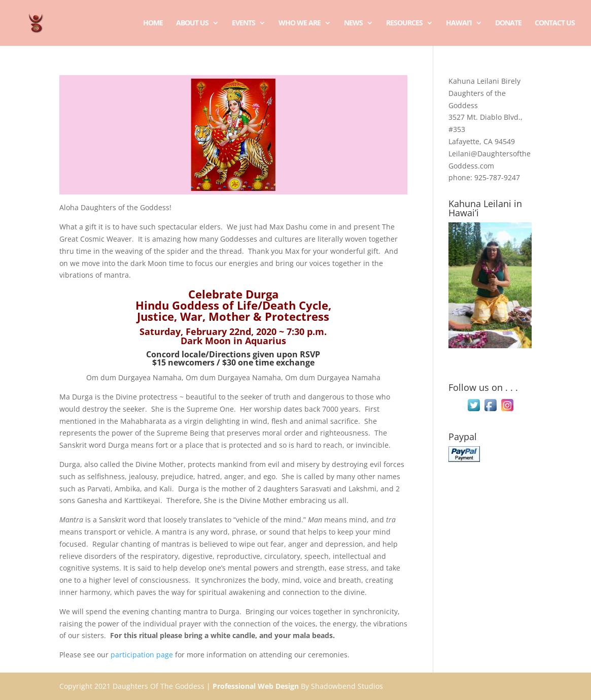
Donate (508, 23)
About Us (192, 23)
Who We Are (300, 23)
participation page (142, 655)
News (353, 23)
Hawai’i (459, 23)
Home (153, 23)
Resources (404, 23)
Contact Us (555, 23)
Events (244, 23)
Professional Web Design (256, 686)
